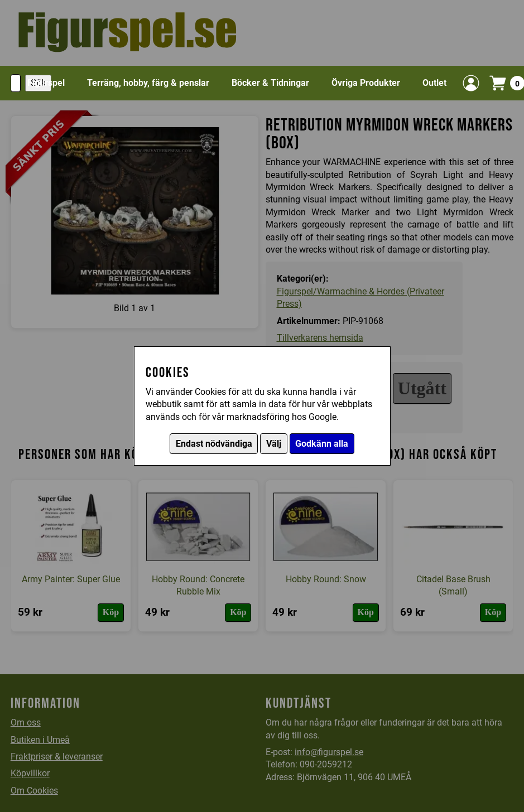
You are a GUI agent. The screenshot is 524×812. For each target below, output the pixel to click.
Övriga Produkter (366, 83)
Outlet (434, 83)
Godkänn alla (322, 444)
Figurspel (46, 83)
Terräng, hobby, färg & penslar (148, 83)
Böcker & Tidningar (270, 83)
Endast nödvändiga (214, 444)
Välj (274, 444)
